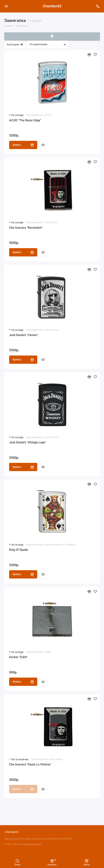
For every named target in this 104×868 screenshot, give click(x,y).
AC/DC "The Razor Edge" (25, 120)
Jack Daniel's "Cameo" (23, 335)
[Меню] (6, 6)
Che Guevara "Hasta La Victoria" (30, 764)
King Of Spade (19, 550)
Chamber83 (52, 6)
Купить (23, 145)
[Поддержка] (98, 6)
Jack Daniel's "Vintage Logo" (28, 442)
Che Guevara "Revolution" (26, 228)
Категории (15, 44)
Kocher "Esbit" (18, 657)
